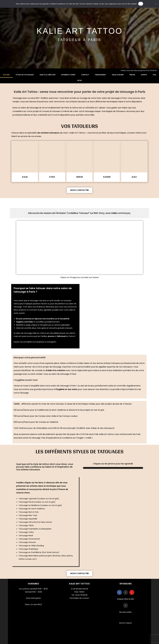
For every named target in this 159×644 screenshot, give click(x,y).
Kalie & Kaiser (118, 75)
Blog (80, 80)
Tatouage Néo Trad (28, 515)
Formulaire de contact (79, 598)
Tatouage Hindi (26, 535)
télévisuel (61, 336)
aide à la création (56, 370)
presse (51, 336)
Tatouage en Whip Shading (31, 546)
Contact (85, 75)
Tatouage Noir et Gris (29, 512)
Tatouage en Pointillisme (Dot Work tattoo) (39, 552)
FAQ (154, 75)
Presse (132, 75)
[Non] (156, 4)
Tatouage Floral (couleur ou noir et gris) (37, 502)
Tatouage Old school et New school (35, 522)
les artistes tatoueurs (49, 133)
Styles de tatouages (25, 75)
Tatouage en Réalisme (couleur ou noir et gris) (40, 505)
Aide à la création (47, 75)
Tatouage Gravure (27, 542)
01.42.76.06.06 (81, 595)
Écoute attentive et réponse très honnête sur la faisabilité (43, 319)
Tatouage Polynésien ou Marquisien (35, 529)
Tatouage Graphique (28, 549)
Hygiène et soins (68, 75)
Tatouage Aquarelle (28, 519)
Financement (100, 75)
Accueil (6, 75)
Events (144, 75)
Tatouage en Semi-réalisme (32, 509)
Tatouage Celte (26, 532)
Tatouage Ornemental (29, 539)
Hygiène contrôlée (25, 322)
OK (141, 4)
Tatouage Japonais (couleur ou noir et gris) (39, 499)
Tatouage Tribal (26, 525)
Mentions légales (126, 623)
